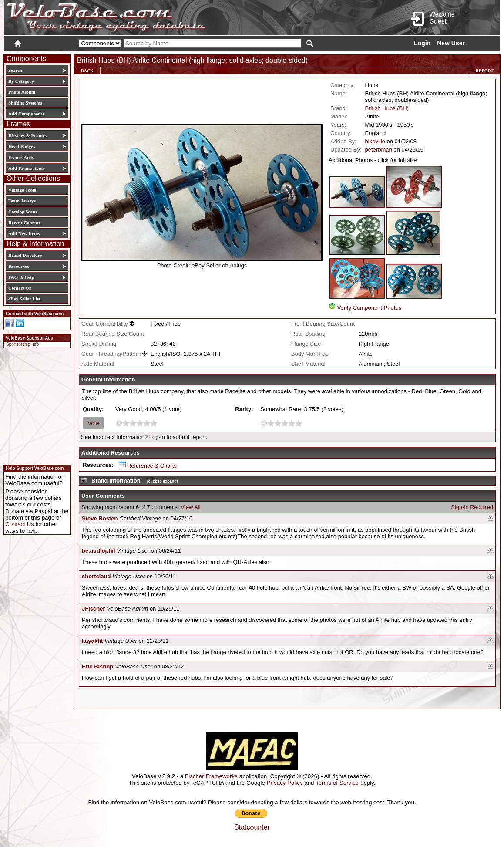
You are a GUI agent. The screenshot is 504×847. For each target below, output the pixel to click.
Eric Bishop (97, 666)
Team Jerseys (22, 201)
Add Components (26, 114)
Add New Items (24, 233)
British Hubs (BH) (387, 108)
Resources (18, 266)
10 (154, 423)
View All (190, 507)
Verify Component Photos (369, 308)
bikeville (375, 141)
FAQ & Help (21, 277)
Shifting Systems (25, 103)
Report (485, 71)
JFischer (93, 609)
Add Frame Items (26, 168)
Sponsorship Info (22, 344)
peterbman (379, 150)
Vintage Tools (22, 190)
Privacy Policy (285, 783)
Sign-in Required (472, 507)
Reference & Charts (148, 466)
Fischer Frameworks (211, 776)
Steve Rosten (100, 518)
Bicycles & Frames (28, 135)
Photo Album (22, 92)
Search (15, 70)
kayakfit (92, 641)
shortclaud (96, 576)
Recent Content (24, 223)
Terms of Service (337, 783)
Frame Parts (21, 157)
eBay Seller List (24, 299)
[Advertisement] (34, 405)
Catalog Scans (23, 212)
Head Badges (22, 146)
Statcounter (252, 827)
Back (87, 71)
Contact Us (20, 288)
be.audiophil (99, 551)
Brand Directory (25, 255)
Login (422, 43)
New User (451, 43)
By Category (21, 81)
